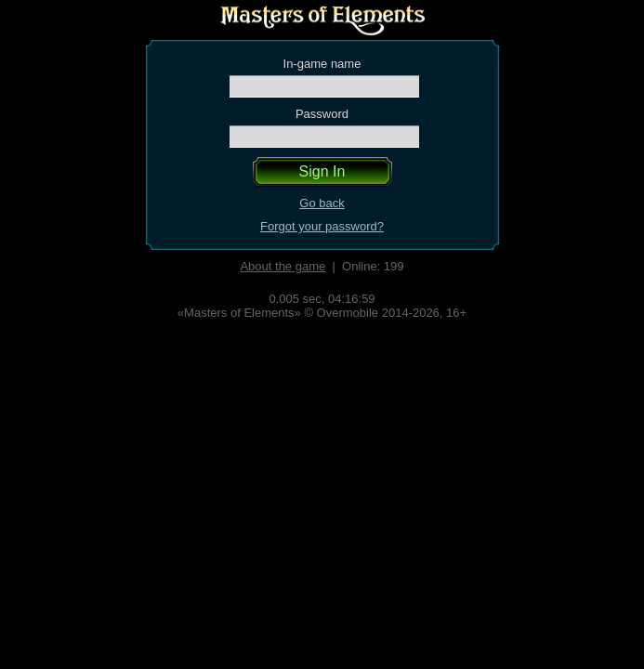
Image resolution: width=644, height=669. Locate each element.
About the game (283, 266)
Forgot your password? (322, 226)
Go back (322, 203)
